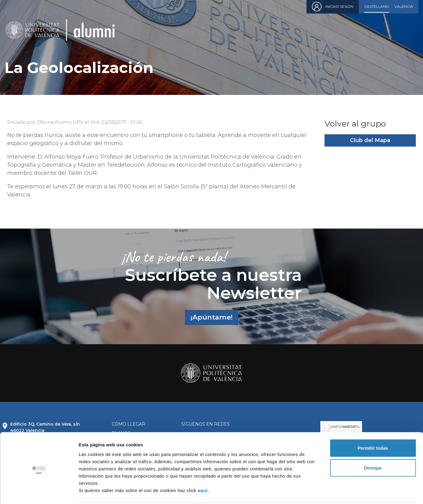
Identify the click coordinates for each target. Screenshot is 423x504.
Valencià (404, 6)
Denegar (373, 446)
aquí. (203, 468)
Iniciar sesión (339, 6)
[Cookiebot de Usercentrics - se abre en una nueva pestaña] (39, 492)
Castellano (377, 6)
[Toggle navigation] (409, 30)
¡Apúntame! (212, 317)
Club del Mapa (370, 140)
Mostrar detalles (325, 492)
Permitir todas (373, 426)
